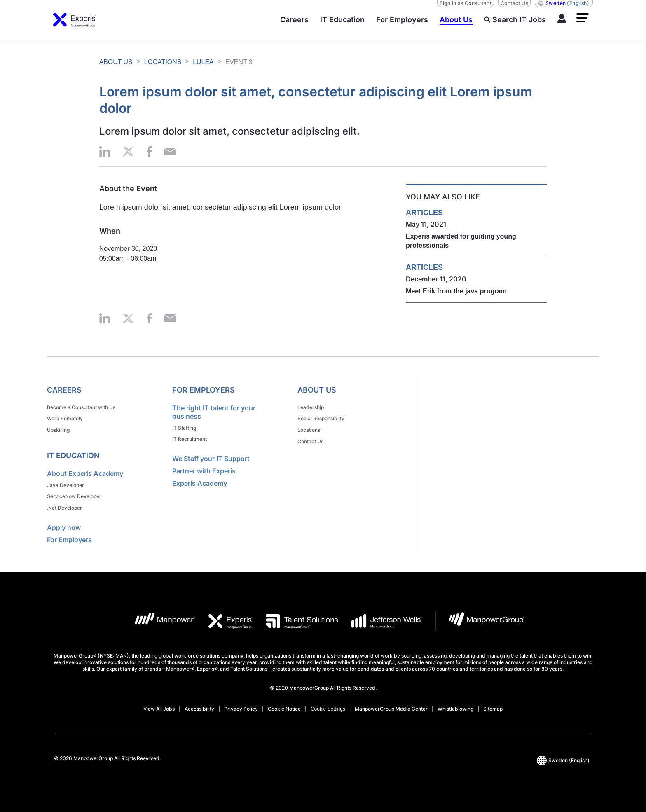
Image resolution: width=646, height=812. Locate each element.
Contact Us (514, 3)
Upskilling (58, 428)
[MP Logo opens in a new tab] (158, 617)
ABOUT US (116, 62)
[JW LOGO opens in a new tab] (380, 617)
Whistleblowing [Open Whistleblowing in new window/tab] (455, 705)
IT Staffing (184, 427)
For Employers (69, 536)
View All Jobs (159, 705)
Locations (309, 428)
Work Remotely (65, 418)
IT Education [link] (73, 453)
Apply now (64, 523)
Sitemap (493, 705)
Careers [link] (64, 390)
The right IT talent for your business (214, 412)
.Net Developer (64, 504)
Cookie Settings (328, 705)
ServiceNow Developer (74, 493)
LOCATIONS (163, 62)
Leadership (311, 407)
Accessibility (199, 705)
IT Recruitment (190, 438)
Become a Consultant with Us (81, 407)
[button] (583, 18)
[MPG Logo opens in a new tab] (480, 617)
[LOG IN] (562, 20)
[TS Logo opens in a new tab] (295, 617)
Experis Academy (200, 482)
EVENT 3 (239, 62)
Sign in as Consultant (466, 3)
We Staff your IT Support (211, 457)
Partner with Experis (204, 470)
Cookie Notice (284, 705)
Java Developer (66, 483)
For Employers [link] (204, 390)
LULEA (204, 62)
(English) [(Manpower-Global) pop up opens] (564, 3)
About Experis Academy (85, 471)
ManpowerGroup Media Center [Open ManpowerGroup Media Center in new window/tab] (391, 705)
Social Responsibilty (321, 418)
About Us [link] (317, 390)
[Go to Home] (75, 20)
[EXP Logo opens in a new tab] (224, 617)
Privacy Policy (241, 705)
